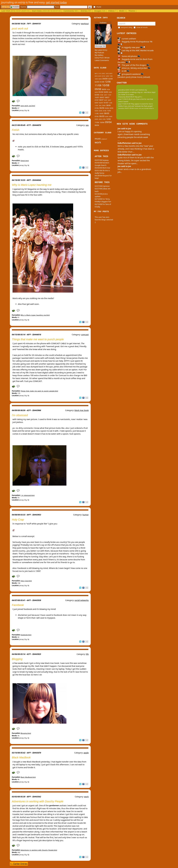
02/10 (100, 76)
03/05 (96, 119)
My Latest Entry (101, 50)
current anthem (127, 39)
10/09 (96, 79)
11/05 (97, 113)
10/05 (101, 113)
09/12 (104, 74)
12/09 (107, 76)
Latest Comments (102, 60)
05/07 (106, 100)
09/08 (98, 89)
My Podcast (99, 53)
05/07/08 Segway (102, 160)
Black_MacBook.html (28, 777)
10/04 (102, 122)
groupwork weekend (131, 74)
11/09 (111, 76)
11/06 (96, 106)
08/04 (97, 125)
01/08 (101, 95)
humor (86, 515)
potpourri (104, 139)
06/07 (101, 100)
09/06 (104, 106)
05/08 (101, 92)
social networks (82, 600)
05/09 (100, 79)
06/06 (102, 108)
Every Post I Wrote (102, 58)
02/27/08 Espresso (102, 186)
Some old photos (129, 56)
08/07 (107, 97)
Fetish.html (25, 161)
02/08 (97, 95)
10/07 (97, 97)
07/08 (108, 90)
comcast (85, 335)
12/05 (109, 111)
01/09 (102, 82)
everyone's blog (127, 27)
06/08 (96, 92)
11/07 (109, 95)
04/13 (96, 74)
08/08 (104, 89)
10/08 (106, 85)
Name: (37, 7)
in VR (123, 71)
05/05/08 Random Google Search (102, 164)
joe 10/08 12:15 (124, 94)
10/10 (107, 74)
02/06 (100, 111)
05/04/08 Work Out (102, 168)
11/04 (97, 122)
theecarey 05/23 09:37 (126, 97)
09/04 (108, 122)
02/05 (100, 119)
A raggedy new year (131, 47)
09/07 (102, 97)
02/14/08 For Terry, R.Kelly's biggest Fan (103, 200)
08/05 (107, 113)
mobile (15, 7)
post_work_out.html (28, 106)
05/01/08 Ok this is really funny (102, 172)
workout (85, 24)
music (98, 139)
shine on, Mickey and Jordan (134, 68)
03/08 (110, 92)
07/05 (97, 116)
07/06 (97, 108)
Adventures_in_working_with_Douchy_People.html (39, 850)
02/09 (97, 82)
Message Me (100, 46)
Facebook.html (26, 635)
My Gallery (99, 55)
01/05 (104, 119)
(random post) (124, 77)
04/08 (106, 92)
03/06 (96, 111)
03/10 (96, 76)
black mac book (82, 410)
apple (86, 753)
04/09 (105, 79)
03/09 (110, 79)
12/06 (111, 103)
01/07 (106, 103)
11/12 (100, 74)
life (87, 654)
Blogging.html (26, 733)
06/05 (102, 116)
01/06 (105, 111)
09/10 (111, 74)
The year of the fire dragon (133, 65)
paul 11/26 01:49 (124, 99)
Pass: (71, 7)
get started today (56, 2)
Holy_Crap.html (26, 581)
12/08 (108, 82)
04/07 (109, 100)
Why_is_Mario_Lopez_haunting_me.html (35, 315)
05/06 (107, 108)
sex (87, 125)
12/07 (105, 95)
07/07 (97, 100)
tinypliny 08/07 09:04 (126, 108)
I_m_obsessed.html (28, 495)
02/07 (101, 103)
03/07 (97, 103)
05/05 (107, 117)
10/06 (100, 106)
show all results (142, 27)
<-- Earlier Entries (19, 864)
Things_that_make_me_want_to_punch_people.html (39, 391)
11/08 (98, 85)
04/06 (111, 108)
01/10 (103, 76)
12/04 (108, 119)
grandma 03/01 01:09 (126, 90)
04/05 (111, 117)
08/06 (108, 105)
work (86, 797)
